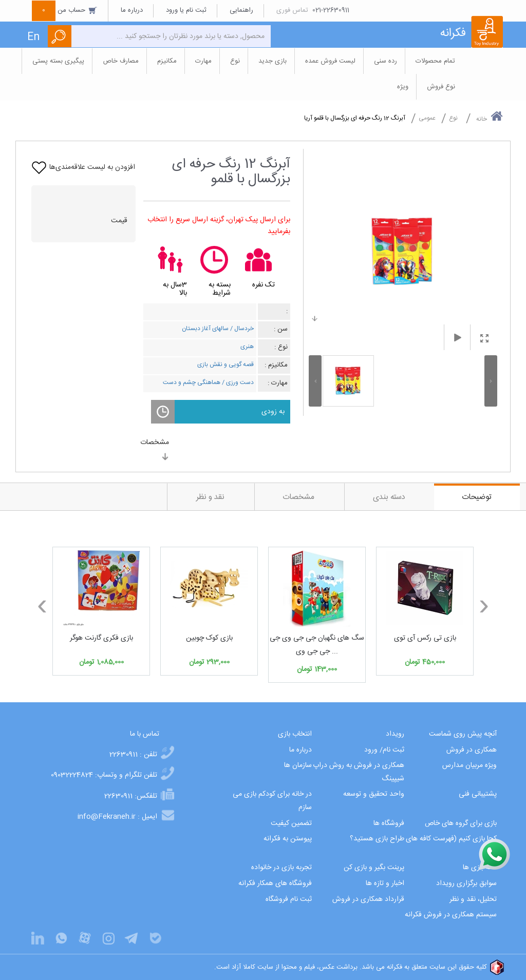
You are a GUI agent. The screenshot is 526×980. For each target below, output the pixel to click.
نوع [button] (235, 61)
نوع (453, 118)
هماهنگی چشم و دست (192, 382)
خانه (490, 117)
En (33, 37)
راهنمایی (241, 10)
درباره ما (132, 10)
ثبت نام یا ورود (186, 10)
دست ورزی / (237, 382)
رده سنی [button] (386, 61)
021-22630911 (331, 10)
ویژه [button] (403, 87)
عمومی (427, 118)
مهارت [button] (203, 61)
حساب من (65, 10)
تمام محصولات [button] (435, 61)
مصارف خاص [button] (121, 61)
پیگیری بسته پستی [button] (58, 61)
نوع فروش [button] (441, 87)
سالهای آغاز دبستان (205, 329)
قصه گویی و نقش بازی (226, 364)
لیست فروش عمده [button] (330, 61)
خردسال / (241, 329)
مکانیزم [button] (167, 61)
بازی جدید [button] (273, 61)
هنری (247, 347)
